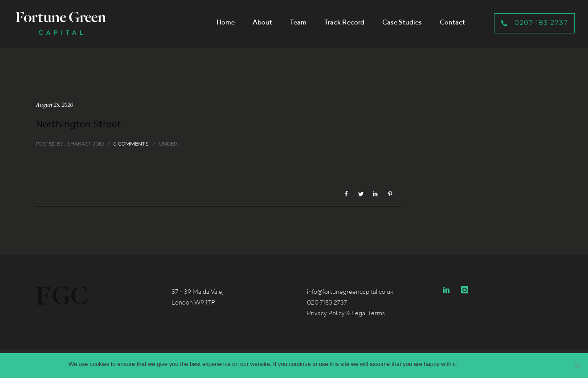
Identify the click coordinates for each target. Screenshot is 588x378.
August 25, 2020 (54, 105)
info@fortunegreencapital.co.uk (350, 292)
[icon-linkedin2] (449, 290)
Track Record (344, 22)
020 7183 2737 (327, 302)
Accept (471, 364)
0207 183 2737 (534, 22)
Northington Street (78, 124)
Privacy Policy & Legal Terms (346, 313)
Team (298, 22)
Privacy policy (502, 364)
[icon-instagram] (465, 290)
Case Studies (402, 22)
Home (226, 22)
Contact (452, 22)
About (262, 22)
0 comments (131, 144)
